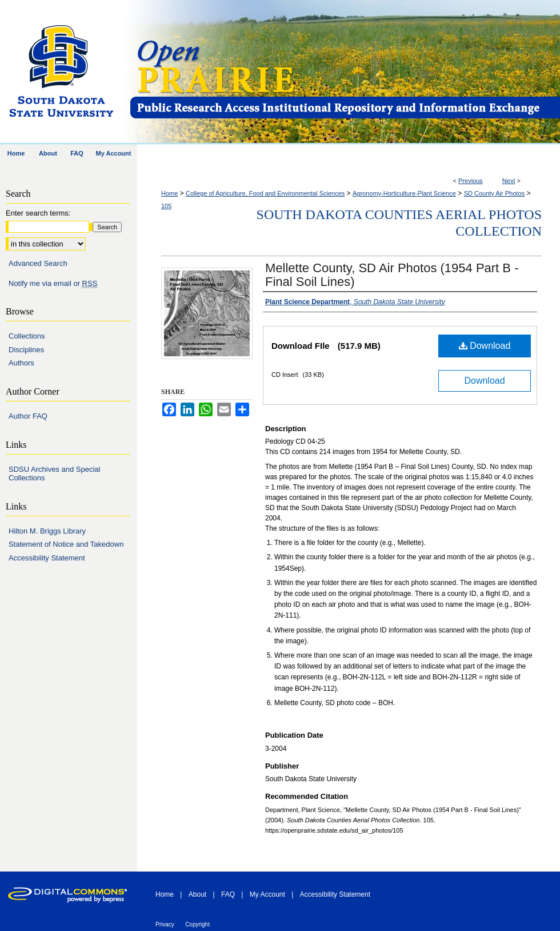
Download (485, 346)
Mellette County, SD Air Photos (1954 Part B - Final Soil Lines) (392, 275)
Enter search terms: (38, 213)
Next (509, 181)
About (197, 894)
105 (166, 206)
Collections (27, 336)
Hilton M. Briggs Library (47, 531)
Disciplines (26, 350)
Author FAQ (28, 416)
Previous (471, 181)
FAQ (228, 894)
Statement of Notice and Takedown (66, 544)
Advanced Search (38, 263)
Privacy (165, 924)
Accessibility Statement (47, 558)
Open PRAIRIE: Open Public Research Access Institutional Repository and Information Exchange (344, 72)
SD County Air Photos (494, 193)
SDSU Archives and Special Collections (54, 474)
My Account (267, 894)
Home (169, 193)
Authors (21, 363)
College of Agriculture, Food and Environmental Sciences (265, 193)
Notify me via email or (53, 284)
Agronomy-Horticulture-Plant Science (404, 193)
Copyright (197, 924)
